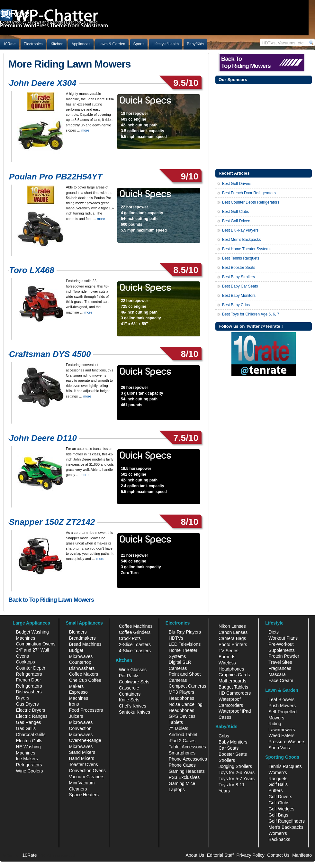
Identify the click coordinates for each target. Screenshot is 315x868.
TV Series (228, 651)
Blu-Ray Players (185, 632)
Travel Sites (280, 662)
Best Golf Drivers (237, 184)
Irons (74, 704)
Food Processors (86, 710)
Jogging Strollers (235, 766)
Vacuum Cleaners (86, 777)
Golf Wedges (281, 809)
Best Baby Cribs (236, 305)
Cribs (224, 736)
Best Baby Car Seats (240, 286)
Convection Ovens (87, 771)
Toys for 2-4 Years (237, 772)
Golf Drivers (280, 797)
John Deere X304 (43, 83)
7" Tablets (179, 728)
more (85, 130)
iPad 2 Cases (182, 741)
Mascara (277, 674)
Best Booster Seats (239, 268)
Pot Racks (129, 676)
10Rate (9, 44)
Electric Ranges (32, 716)
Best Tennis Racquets (241, 258)
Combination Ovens (36, 644)
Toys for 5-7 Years (237, 779)
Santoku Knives (135, 712)
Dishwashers (29, 692)
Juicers (76, 716)
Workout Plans (283, 638)
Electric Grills (29, 741)
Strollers (227, 760)
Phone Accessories (188, 759)
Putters (275, 790)
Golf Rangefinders (287, 821)
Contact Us (278, 855)
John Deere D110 (43, 438)
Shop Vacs (279, 748)
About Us (195, 855)
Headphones (181, 698)
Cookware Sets (134, 682)
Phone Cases (182, 765)
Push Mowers (282, 706)
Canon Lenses (233, 632)
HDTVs (176, 638)
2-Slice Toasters (135, 644)
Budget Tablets (233, 687)
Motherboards (232, 681)
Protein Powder (284, 656)
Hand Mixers (81, 758)
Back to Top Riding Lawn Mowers (51, 600)
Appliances (81, 44)
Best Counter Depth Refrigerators (251, 202)
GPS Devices (182, 716)
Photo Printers (233, 644)
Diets (274, 632)
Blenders (78, 632)
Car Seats (229, 748)
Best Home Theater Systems (247, 249)
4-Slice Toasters (135, 651)
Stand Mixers (82, 752)
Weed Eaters (281, 736)
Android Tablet (183, 735)
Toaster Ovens (83, 764)
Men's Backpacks (286, 827)
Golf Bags (278, 815)
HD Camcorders (235, 693)
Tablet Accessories (187, 747)
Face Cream (281, 681)
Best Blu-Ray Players (240, 230)
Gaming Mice (182, 783)
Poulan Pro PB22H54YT (56, 177)
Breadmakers (82, 638)
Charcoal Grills (31, 735)
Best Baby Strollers (239, 277)
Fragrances (280, 668)
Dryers (23, 698)
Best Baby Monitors (239, 296)
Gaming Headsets (187, 771)
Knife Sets (129, 700)
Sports (139, 44)
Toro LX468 (32, 270)
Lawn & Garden (112, 44)
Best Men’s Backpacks (242, 240)
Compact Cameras (188, 686)
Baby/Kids (195, 44)
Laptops (177, 790)
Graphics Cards (234, 675)
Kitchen (57, 44)
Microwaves (81, 722)
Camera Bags (232, 638)
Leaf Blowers (281, 699)
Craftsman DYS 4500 (50, 354)
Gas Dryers (27, 704)
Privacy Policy (251, 855)
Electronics (33, 44)
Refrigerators (29, 765)
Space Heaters (84, 795)
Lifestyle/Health (166, 44)
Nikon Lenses (232, 626)
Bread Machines (85, 644)
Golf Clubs (279, 803)
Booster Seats (233, 754)
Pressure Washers (287, 742)
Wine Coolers (30, 771)
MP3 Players (181, 692)
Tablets (176, 722)
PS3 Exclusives (184, 777)
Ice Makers (27, 759)
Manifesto (302, 855)
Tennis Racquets (285, 766)
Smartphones (182, 753)
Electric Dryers (31, 710)
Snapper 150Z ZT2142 (52, 522)
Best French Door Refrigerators (249, 193)
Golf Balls (278, 784)
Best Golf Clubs (235, 212)
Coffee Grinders (135, 632)
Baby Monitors (233, 742)
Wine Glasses (133, 670)
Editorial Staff (220, 855)
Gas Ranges (29, 722)
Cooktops (26, 662)
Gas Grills (26, 728)
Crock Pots (130, 638)
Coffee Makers (83, 674)
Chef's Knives (133, 706)
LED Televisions (185, 644)
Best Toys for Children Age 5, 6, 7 (251, 314)
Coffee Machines (136, 626)
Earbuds (227, 657)
